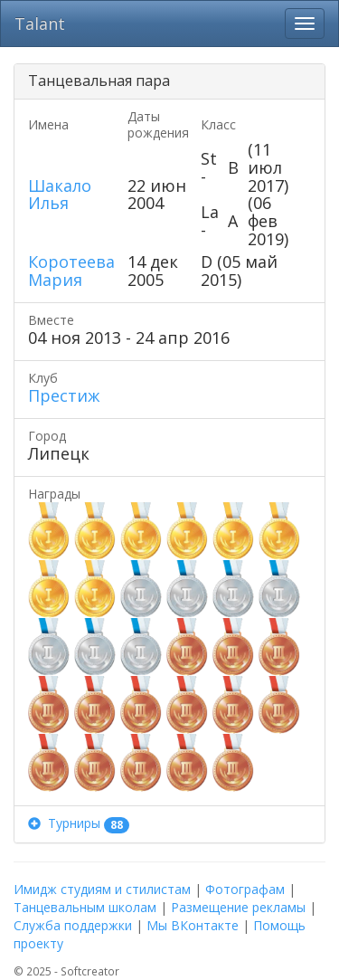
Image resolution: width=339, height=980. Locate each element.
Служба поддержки (73, 925)
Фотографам (245, 889)
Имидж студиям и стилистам (102, 889)
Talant (40, 24)
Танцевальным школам (85, 907)
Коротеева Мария (71, 271)
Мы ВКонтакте (193, 925)
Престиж (64, 395)
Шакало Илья (60, 195)
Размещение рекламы (238, 907)
